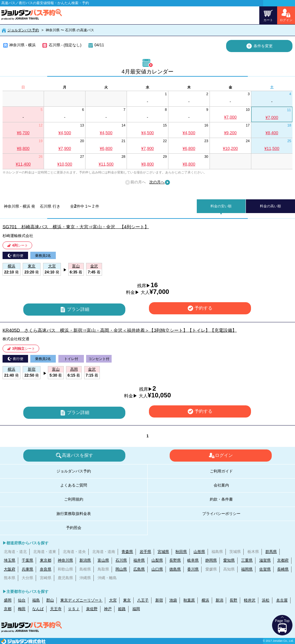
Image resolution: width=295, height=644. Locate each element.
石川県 (121, 560)
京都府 (283, 560)
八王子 (143, 600)
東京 (127, 600)
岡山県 (121, 569)
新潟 (219, 600)
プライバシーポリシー (221, 514)
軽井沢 (250, 600)
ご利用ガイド (221, 471)
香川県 (193, 569)
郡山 (50, 600)
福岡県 (247, 569)
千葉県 (27, 560)
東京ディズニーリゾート (81, 600)
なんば (38, 609)
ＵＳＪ (74, 609)
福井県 (139, 560)
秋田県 (181, 552)
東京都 (46, 560)
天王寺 (56, 609)
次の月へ (160, 182)
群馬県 (271, 552)
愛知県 (229, 560)
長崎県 (283, 569)
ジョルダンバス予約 (23, 30)
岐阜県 (193, 560)
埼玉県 (10, 560)
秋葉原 (189, 600)
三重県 (247, 560)
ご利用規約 (74, 499)
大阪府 (10, 569)
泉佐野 (92, 609)
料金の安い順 (221, 206)
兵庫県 (27, 569)
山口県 (157, 569)
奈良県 (46, 569)
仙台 (22, 600)
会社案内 (221, 485)
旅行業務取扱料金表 (74, 514)
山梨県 (157, 560)
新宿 (159, 600)
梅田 (22, 609)
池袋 (173, 600)
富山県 (103, 560)
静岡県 (211, 560)
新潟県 (85, 560)
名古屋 (282, 600)
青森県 (127, 552)
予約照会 (74, 528)
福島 (36, 600)
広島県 (139, 569)
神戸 (108, 609)
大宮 (113, 600)
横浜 (205, 600)
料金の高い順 (270, 206)
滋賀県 (265, 560)
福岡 (136, 609)
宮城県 (163, 552)
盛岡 (8, 600)
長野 (233, 600)
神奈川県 (65, 560)
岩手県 (145, 552)
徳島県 (175, 569)
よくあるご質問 (74, 485)
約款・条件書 (221, 499)
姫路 (122, 609)
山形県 (199, 552)
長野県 (175, 560)
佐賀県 (265, 569)
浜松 (266, 600)
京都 (8, 609)
